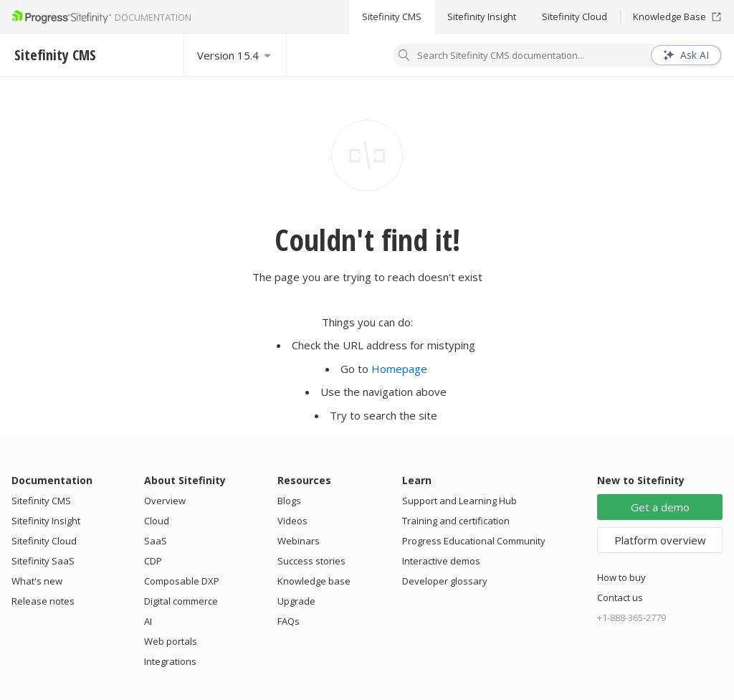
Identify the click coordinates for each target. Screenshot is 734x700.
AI (148, 621)
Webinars (299, 541)
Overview (165, 501)
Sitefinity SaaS (43, 561)
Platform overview (660, 540)
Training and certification (456, 521)
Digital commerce (181, 601)
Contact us (620, 597)
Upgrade (296, 601)
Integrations (170, 661)
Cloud (157, 521)
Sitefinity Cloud (575, 16)
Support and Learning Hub (459, 501)
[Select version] (235, 55)
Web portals (171, 641)
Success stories (311, 561)
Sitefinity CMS (392, 16)
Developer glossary (445, 581)
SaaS (156, 541)
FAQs (289, 621)
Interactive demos (441, 561)
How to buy (621, 577)
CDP (153, 561)
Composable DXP (182, 581)
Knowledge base (314, 581)
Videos (292, 521)
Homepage (399, 369)
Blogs (289, 501)
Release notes (43, 601)
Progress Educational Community (474, 541)
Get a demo (660, 507)
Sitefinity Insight (482, 16)
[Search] (404, 57)
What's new (37, 581)
